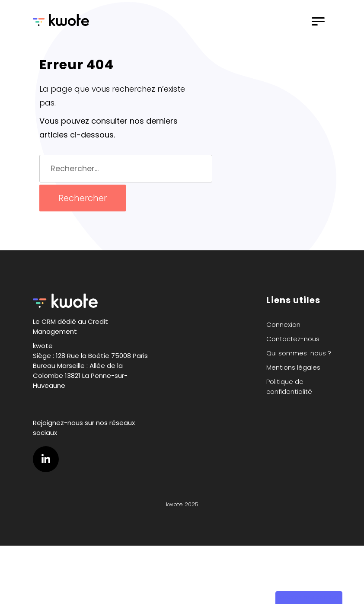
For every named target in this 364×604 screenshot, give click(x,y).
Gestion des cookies (309, 597)
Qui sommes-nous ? (299, 353)
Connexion (283, 324)
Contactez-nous (293, 339)
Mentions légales (293, 367)
